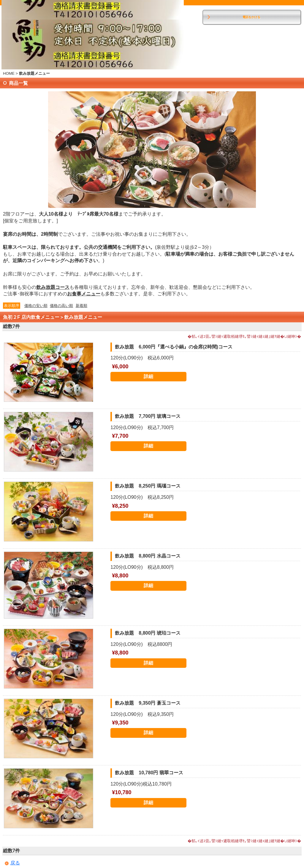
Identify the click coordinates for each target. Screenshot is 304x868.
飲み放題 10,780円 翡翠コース (149, 773)
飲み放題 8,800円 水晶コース (148, 556)
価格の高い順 (61, 306)
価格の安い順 (36, 306)
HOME (9, 73)
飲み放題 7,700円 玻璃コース (148, 416)
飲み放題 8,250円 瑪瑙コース (148, 486)
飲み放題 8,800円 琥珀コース (148, 633)
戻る (15, 863)
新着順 (81, 306)
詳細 (148, 376)
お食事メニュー (84, 294)
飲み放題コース (53, 287)
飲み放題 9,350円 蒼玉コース (148, 703)
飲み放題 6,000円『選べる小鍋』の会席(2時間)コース (174, 347)
